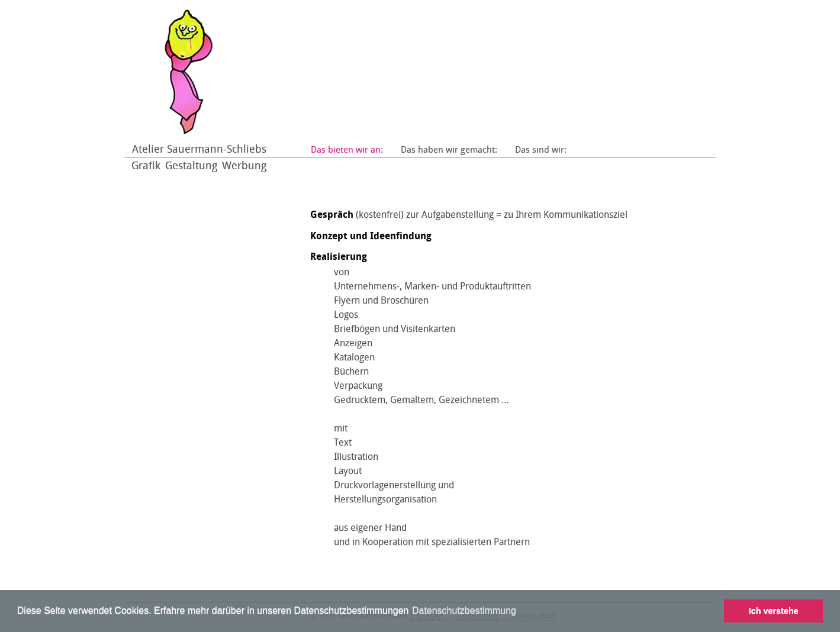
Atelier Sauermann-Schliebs (199, 149)
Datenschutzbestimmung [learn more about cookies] (464, 610)
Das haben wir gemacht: (449, 150)
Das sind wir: (541, 150)
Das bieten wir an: (347, 150)
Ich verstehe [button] (774, 611)
